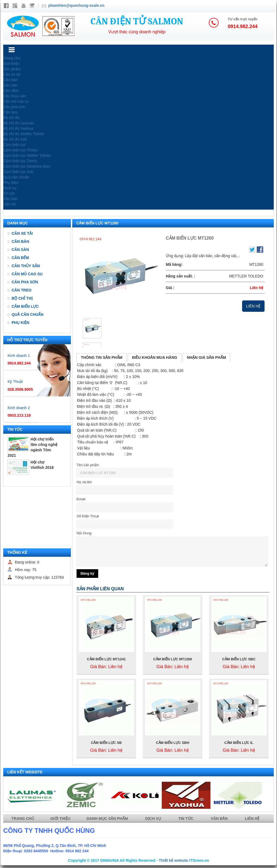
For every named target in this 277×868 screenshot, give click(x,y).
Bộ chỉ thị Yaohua (18, 128)
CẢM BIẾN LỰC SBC (239, 659)
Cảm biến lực (14, 145)
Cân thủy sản (15, 96)
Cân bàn (10, 80)
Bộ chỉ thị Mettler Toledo (24, 134)
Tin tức (9, 193)
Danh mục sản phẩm (108, 819)
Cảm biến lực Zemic (20, 161)
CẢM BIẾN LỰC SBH (172, 743)
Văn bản (10, 199)
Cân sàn (10, 85)
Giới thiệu (11, 64)
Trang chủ (12, 58)
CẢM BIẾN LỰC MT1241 (106, 659)
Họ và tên (84, 482)
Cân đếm (11, 91)
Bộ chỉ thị (11, 118)
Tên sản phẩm (88, 465)
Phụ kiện (11, 183)
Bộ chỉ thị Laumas (19, 123)
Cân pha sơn (14, 107)
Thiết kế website (174, 860)
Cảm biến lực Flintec (21, 150)
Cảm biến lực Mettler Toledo (27, 155)
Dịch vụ (10, 188)
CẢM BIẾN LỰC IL (239, 743)
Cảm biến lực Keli (18, 172)
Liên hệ (9, 204)
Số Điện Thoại (88, 516)
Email (81, 499)
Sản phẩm (12, 69)
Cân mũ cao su (16, 101)
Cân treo (11, 112)
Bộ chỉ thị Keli (15, 139)
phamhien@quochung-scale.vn (76, 5)
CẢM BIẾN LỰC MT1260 (172, 659)
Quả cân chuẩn (16, 177)
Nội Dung (84, 533)
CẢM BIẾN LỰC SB (106, 743)
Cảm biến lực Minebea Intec (27, 166)
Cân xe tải (12, 74)
